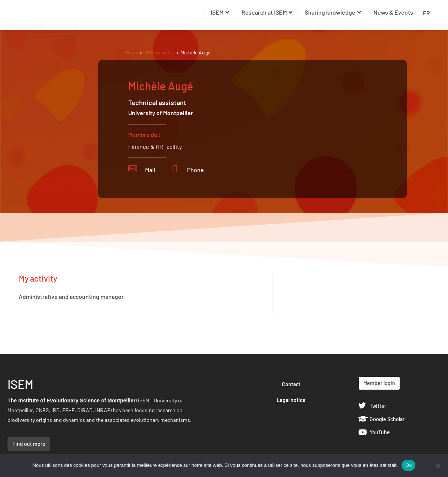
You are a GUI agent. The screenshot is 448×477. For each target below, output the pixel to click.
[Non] (438, 466)
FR (426, 13)
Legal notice (291, 400)
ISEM (220, 12)
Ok (408, 465)
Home (131, 52)
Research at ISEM (267, 12)
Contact (291, 384)
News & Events (393, 12)
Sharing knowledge (333, 12)
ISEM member (160, 52)
